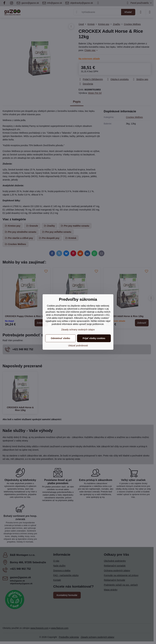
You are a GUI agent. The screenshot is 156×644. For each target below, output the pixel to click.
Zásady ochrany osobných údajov (78, 330)
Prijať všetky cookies (94, 338)
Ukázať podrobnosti (78, 346)
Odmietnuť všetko (60, 338)
